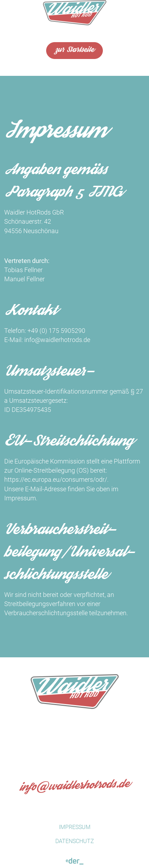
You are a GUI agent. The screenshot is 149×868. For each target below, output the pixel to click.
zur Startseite (74, 51)
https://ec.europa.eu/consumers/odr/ (56, 480)
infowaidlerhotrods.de (74, 787)
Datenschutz (75, 841)
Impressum (75, 827)
